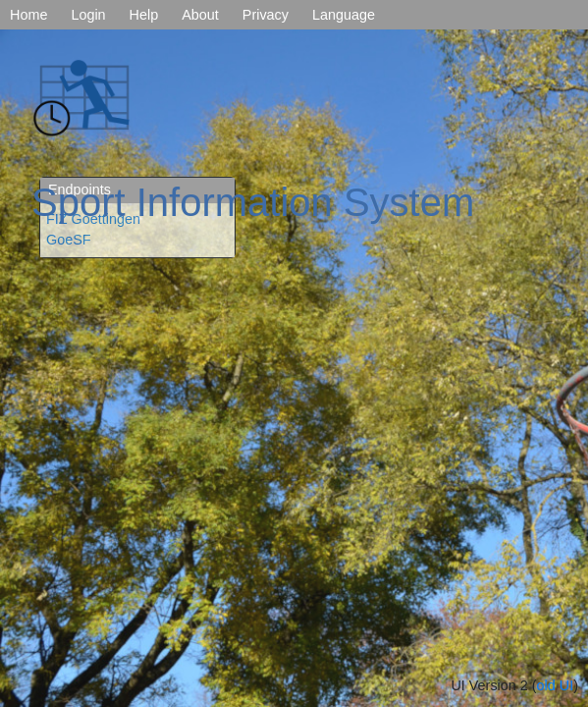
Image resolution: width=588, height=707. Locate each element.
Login (88, 15)
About (200, 15)
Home (28, 15)
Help (144, 15)
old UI (556, 685)
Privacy (266, 15)
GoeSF (69, 240)
